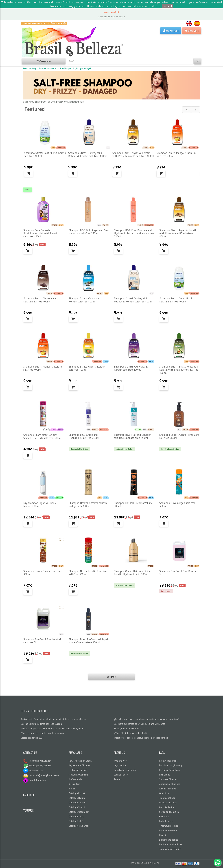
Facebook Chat (33, 770)
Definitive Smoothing (169, 770)
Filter (28, 190)
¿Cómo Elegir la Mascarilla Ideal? (130, 733)
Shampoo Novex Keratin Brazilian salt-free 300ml (88, 573)
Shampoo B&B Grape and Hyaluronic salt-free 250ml (84, 436)
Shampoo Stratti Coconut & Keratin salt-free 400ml (84, 300)
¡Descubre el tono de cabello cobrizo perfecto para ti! (141, 738)
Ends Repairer (166, 821)
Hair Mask (164, 816)
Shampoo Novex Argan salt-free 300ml (177, 504)
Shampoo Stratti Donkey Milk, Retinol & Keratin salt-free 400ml (87, 154)
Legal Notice (120, 765)
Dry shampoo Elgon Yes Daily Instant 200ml (40, 504)
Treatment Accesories (170, 849)
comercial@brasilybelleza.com (41, 775)
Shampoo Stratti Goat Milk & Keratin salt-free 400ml (45, 154)
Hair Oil (163, 835)
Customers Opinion (78, 770)
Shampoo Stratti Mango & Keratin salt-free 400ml (176, 154)
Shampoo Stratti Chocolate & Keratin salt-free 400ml (40, 300)
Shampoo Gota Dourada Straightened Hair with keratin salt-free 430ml (41, 233)
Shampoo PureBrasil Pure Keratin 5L (178, 573)
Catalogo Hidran (77, 798)
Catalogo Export (77, 793)
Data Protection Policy (125, 770)
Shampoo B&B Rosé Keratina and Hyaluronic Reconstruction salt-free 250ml (134, 233)
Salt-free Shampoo (46, 68)
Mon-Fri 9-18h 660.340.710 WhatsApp (45, 23)
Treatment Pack (167, 798)
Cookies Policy (121, 775)
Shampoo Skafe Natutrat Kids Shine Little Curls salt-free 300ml (42, 436)
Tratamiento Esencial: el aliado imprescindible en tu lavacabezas (54, 719)
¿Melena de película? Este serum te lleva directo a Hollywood (52, 728)
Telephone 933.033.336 (40, 761)
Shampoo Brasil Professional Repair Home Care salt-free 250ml (89, 641)
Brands (72, 789)
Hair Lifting (165, 775)
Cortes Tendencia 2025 (32, 738)
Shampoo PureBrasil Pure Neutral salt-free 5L (42, 641)
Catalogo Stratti (77, 807)
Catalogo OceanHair (79, 812)
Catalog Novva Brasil (79, 826)
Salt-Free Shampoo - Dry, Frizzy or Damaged (74, 68)
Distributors (74, 784)
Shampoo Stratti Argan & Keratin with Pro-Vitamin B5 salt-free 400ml (133, 154)
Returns (118, 779)
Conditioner (165, 793)
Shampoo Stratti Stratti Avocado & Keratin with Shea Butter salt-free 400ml (179, 370)
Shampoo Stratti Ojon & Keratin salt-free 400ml (87, 368)
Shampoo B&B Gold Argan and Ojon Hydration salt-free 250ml (89, 232)
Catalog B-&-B (76, 821)
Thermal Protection (169, 826)
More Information (35, 780)
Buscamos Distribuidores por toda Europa (41, 724)
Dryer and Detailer (168, 830)
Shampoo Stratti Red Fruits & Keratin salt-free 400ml (131, 368)
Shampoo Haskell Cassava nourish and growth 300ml (88, 504)
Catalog (33, 68)
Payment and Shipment (80, 765)
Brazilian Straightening (171, 765)
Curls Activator (167, 807)
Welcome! (111, 12)
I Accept (167, 6)
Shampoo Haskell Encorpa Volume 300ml (133, 504)
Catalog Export (76, 816)
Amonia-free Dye (168, 789)
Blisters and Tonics (169, 840)
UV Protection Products (171, 844)
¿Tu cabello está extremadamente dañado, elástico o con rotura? (147, 719)
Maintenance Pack (168, 803)
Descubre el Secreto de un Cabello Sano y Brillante (139, 724)
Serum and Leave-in (169, 812)
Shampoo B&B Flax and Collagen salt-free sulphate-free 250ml (133, 436)
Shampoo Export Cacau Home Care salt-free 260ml (179, 436)
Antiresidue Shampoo (170, 784)
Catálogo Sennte (77, 803)
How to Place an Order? (80, 761)
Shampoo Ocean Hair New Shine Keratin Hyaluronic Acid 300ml (132, 573)
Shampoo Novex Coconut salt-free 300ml (43, 573)
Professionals (75, 779)
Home (25, 68)
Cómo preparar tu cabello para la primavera (43, 733)
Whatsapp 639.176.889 (37, 766)
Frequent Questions (78, 775)
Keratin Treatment (168, 761)
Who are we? (120, 761)
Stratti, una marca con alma (128, 728)
